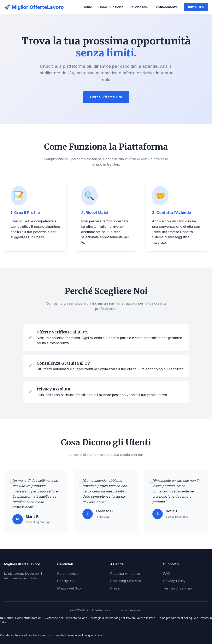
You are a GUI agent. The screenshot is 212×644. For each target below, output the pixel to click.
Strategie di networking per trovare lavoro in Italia (122, 618)
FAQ (166, 574)
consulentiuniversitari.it (68, 635)
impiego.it (44, 635)
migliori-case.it (95, 635)
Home (87, 7)
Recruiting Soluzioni (126, 581)
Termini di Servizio (178, 588)
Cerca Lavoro (68, 574)
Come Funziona (111, 7)
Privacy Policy (174, 581)
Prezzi (115, 588)
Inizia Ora (196, 7)
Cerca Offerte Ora (106, 97)
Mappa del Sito (69, 588)
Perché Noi (139, 7)
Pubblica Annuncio (125, 574)
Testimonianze (166, 7)
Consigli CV (66, 581)
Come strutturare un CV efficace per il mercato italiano (51, 618)
